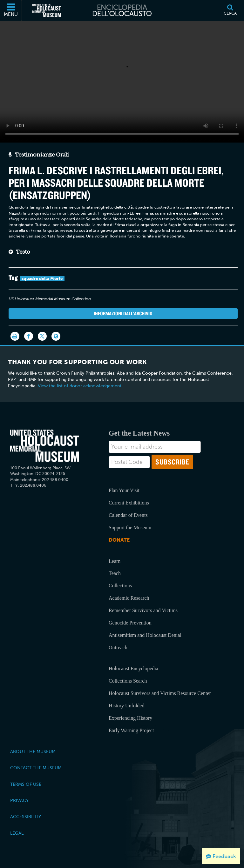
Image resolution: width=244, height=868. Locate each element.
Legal (17, 833)
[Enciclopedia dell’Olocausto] (122, 10)
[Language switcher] (56, 336)
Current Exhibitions (129, 503)
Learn (115, 561)
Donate (119, 540)
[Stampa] (15, 336)
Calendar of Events (128, 515)
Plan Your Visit (124, 490)
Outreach (118, 648)
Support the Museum (130, 527)
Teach (115, 573)
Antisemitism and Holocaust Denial (145, 635)
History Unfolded (126, 706)
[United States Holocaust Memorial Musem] (45, 446)
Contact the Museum (36, 768)
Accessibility (26, 817)
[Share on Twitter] (42, 336)
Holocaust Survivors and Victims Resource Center (160, 693)
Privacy (19, 800)
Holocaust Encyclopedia (133, 668)
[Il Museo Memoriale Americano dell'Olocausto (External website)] (47, 10)
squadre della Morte (42, 279)
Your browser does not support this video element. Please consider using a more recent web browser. (122, 80)
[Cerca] (230, 10)
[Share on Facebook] (29, 336)
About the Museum (33, 751)
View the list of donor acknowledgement (80, 386)
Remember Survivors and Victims (143, 610)
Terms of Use (26, 784)
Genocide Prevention (130, 623)
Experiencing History (130, 718)
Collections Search (128, 681)
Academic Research (129, 598)
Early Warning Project (131, 730)
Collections (120, 586)
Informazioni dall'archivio (123, 313)
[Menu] (11, 10)
